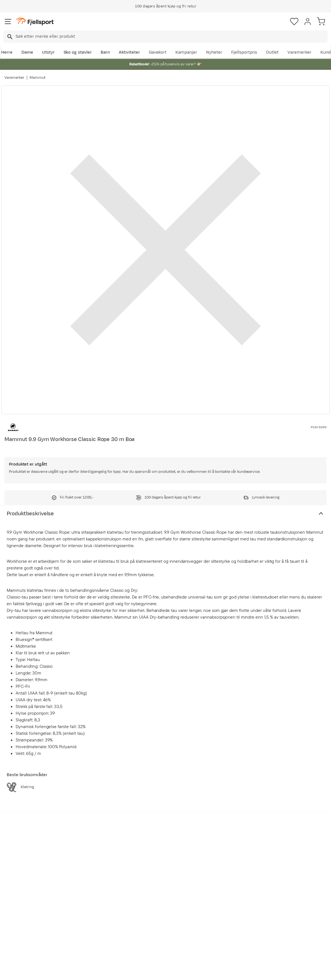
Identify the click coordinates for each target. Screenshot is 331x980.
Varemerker (299, 52)
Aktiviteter (129, 52)
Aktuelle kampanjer (92, 896)
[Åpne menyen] (8, 22)
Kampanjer (186, 52)
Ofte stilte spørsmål (26, 896)
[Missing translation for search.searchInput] (9, 37)
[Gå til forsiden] (35, 22)
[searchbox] (171, 37)
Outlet (272, 52)
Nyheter (214, 52)
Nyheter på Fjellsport (94, 904)
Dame (27, 52)
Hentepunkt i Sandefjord (30, 931)
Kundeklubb (152, 904)
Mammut (38, 78)
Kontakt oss (17, 940)
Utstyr (48, 52)
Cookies (196, 971)
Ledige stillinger (155, 922)
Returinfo (15, 913)
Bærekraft (150, 931)
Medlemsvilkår (154, 913)
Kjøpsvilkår (175, 971)
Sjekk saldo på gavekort (29, 904)
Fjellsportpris (244, 52)
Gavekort (158, 52)
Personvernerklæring (144, 971)
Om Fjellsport (153, 896)
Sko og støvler (78, 52)
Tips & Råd (16, 922)
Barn (105, 52)
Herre (7, 52)
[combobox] (165, 37)
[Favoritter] (294, 22)
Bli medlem (307, 848)
